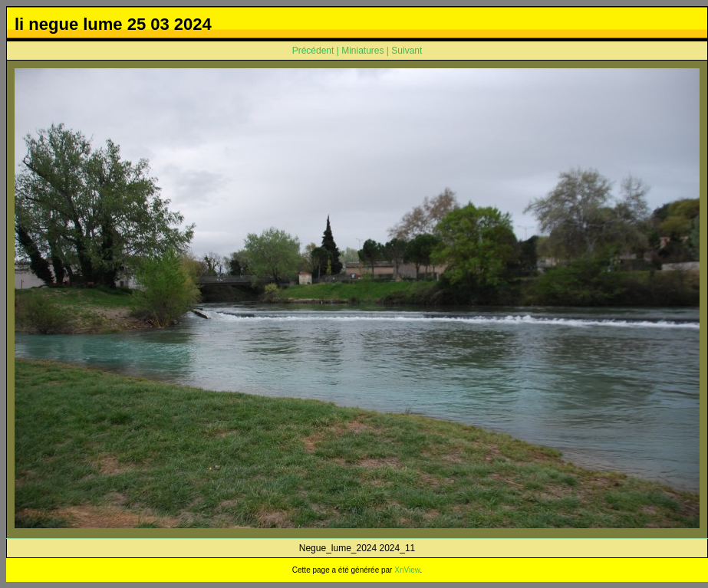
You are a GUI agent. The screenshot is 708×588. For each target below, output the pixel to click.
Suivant (407, 51)
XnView (407, 570)
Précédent (313, 51)
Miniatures (362, 51)
